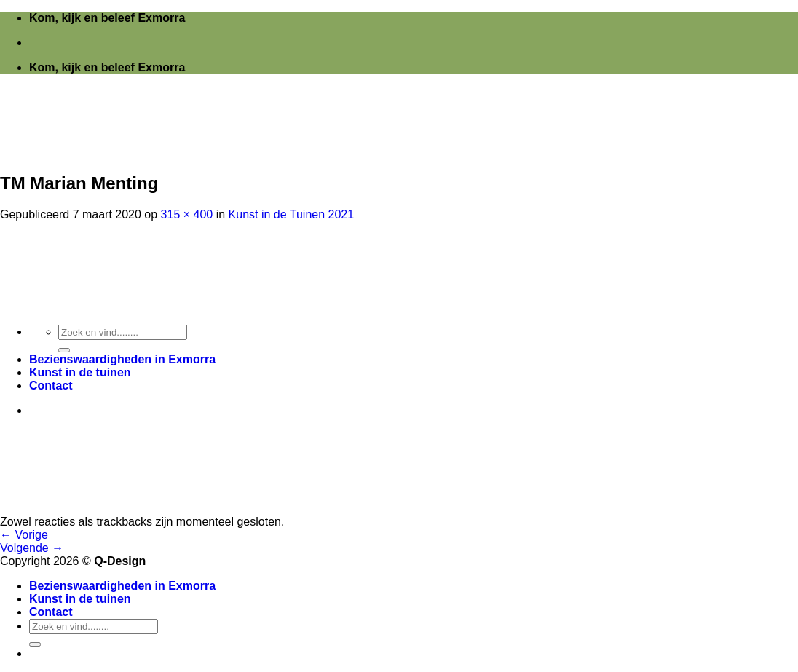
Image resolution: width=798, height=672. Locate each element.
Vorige (24, 535)
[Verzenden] (35, 644)
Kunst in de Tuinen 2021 (292, 214)
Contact (51, 612)
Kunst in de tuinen (80, 599)
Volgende (32, 548)
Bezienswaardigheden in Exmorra (122, 586)
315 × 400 (187, 214)
